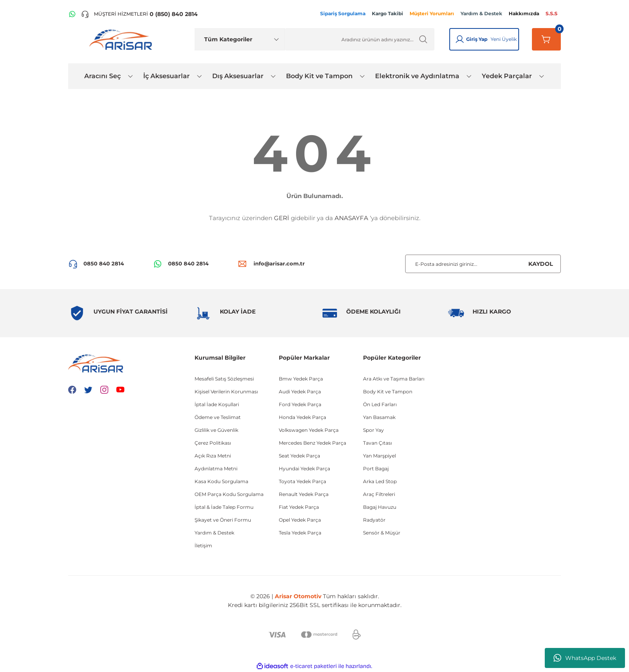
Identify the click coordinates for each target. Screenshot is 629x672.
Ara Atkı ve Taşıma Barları (394, 379)
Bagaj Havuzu (380, 507)
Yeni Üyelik (504, 39)
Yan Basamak (379, 417)
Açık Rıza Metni (213, 456)
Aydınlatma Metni (216, 469)
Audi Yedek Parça (300, 392)
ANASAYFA (351, 218)
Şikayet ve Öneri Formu (223, 520)
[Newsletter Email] (483, 264)
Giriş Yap (477, 39)
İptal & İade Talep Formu (224, 507)
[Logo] (122, 39)
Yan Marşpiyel (379, 456)
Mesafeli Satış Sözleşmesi (224, 379)
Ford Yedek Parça (300, 404)
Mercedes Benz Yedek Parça (312, 443)
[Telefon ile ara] (139, 14)
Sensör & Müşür (382, 533)
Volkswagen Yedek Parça (309, 430)
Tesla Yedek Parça (300, 533)
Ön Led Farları (380, 404)
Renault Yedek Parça (304, 494)
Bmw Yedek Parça (301, 379)
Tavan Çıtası (377, 443)
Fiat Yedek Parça (299, 507)
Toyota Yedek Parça (302, 481)
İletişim (203, 545)
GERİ (282, 218)
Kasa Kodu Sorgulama (221, 481)
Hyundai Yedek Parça (304, 469)
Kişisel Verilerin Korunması (226, 392)
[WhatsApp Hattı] (72, 14)
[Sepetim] (546, 39)
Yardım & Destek (214, 533)
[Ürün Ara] (360, 39)
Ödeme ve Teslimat (218, 417)
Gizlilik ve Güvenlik (216, 430)
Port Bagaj (376, 469)
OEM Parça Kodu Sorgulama (229, 494)
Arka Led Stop (380, 481)
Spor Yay (373, 430)
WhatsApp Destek (585, 658)
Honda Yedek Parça (302, 417)
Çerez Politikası (213, 443)
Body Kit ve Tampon (388, 392)
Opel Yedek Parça (300, 520)
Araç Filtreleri (379, 494)
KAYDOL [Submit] (541, 264)
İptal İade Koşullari (217, 404)
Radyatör (374, 520)
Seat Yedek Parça (299, 456)
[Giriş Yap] (460, 39)
